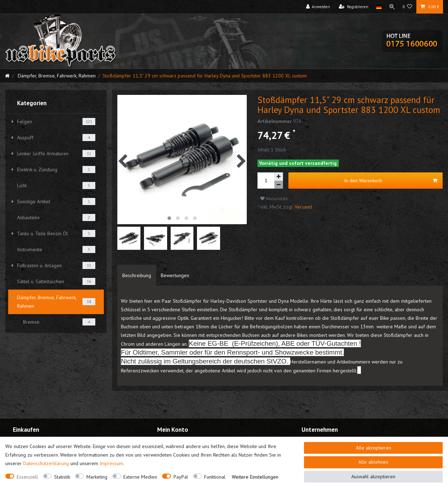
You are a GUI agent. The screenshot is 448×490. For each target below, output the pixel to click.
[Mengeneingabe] (266, 181)
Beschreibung (137, 275)
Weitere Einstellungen (255, 477)
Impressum (111, 463)
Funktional (215, 477)
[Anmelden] (317, 7)
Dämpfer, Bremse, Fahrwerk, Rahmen (56, 76)
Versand (303, 207)
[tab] (137, 275)
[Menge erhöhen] (279, 177)
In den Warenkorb (391, 181)
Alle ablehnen (373, 462)
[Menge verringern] (279, 185)
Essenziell (27, 477)
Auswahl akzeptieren (373, 476)
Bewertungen (175, 275)
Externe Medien (140, 477)
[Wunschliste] (408, 7)
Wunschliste (274, 198)
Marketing (97, 477)
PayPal (181, 477)
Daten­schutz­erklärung (46, 463)
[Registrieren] (353, 7)
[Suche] (392, 7)
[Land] (378, 7)
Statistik (62, 477)
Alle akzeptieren (374, 448)
